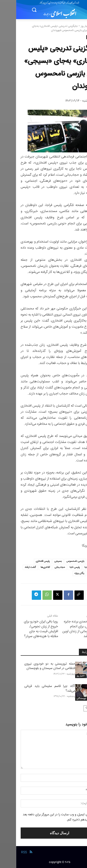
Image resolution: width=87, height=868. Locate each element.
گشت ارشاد (14, 567)
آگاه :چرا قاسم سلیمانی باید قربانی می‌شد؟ (34, 689)
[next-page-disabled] (70, 708)
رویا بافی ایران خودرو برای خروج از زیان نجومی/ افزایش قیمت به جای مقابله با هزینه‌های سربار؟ (25, 629)
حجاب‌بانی (44, 567)
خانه (80, 26)
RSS (8, 852)
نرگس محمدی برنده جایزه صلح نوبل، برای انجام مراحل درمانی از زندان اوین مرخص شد (64, 629)
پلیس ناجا (59, 567)
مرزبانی (76, 573)
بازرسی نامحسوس (59, 561)
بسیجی (42, 561)
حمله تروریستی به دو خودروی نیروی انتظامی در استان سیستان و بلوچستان (34, 666)
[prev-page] (78, 708)
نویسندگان (65, 699)
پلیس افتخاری (27, 561)
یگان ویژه (63, 573)
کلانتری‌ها (29, 567)
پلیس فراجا (74, 567)
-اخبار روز (70, 26)
